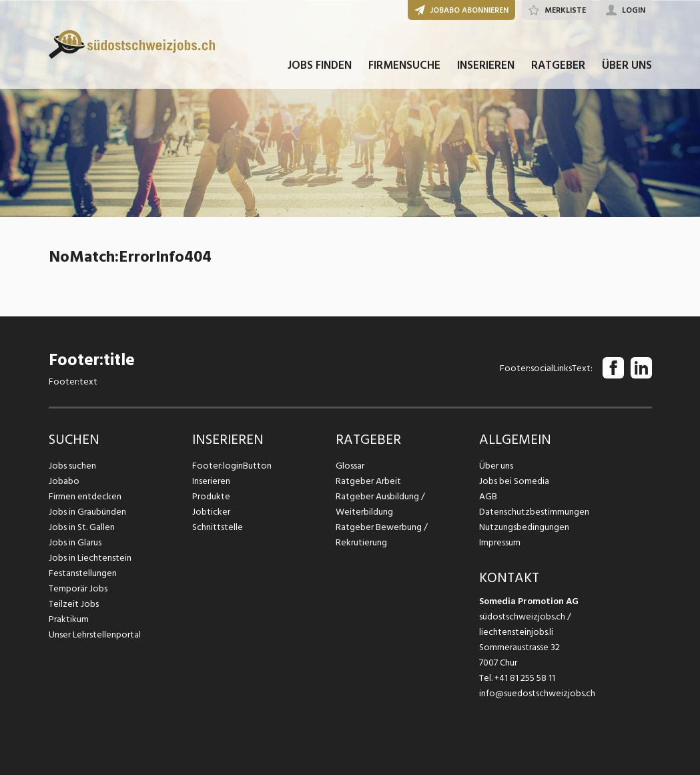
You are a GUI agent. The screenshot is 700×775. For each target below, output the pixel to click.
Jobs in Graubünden (87, 512)
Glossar (350, 466)
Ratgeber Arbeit (368, 481)
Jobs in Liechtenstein (90, 558)
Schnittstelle (218, 527)
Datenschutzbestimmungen (534, 512)
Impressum (500, 542)
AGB (488, 496)
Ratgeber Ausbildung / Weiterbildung (380, 504)
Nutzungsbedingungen (524, 527)
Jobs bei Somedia (514, 481)
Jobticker (211, 512)
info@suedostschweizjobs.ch (537, 693)
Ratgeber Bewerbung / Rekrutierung (382, 535)
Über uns (496, 466)
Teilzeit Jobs (74, 604)
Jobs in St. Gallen (82, 527)
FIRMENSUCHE (404, 65)
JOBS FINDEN (320, 65)
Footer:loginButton (232, 466)
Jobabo (64, 481)
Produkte (211, 496)
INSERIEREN (486, 65)
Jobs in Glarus (75, 542)
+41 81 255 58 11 (525, 678)
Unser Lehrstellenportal (95, 634)
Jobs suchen (72, 466)
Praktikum (69, 619)
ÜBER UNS (627, 65)
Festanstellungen (83, 573)
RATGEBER (558, 65)
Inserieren (211, 481)
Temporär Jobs (78, 588)
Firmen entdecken (85, 496)
